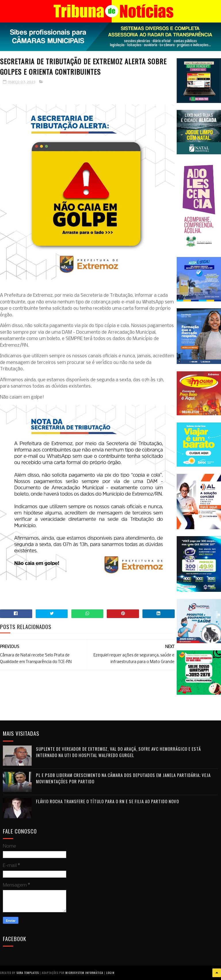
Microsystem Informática (84, 973)
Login (110, 973)
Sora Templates (28, 973)
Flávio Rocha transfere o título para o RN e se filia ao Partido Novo (107, 801)
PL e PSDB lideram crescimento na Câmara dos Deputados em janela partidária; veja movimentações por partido (123, 778)
